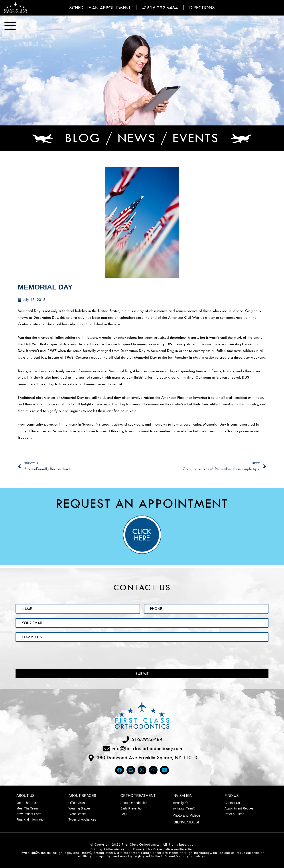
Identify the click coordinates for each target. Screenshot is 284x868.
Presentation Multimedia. (173, 849)
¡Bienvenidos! (186, 822)
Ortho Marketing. (118, 849)
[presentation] (49, 652)
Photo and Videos (186, 815)
